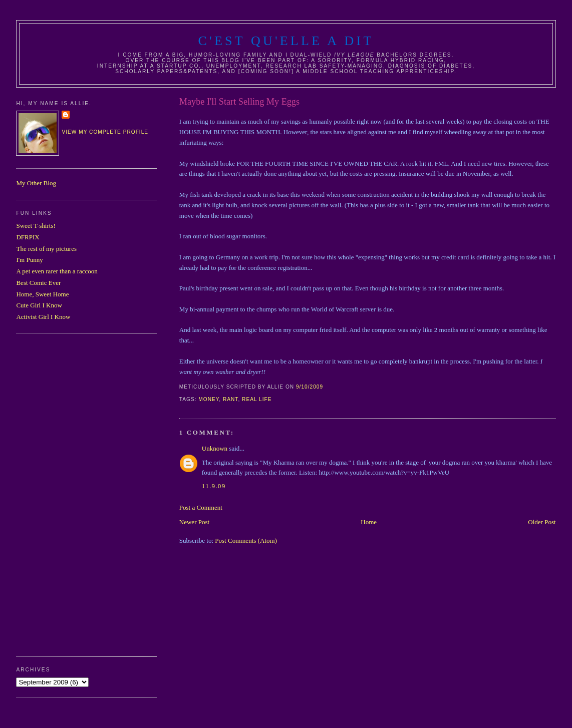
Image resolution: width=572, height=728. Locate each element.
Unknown (215, 448)
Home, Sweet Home (42, 294)
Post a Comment (201, 507)
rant (231, 399)
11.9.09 (214, 486)
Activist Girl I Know (43, 317)
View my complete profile (105, 132)
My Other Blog (36, 183)
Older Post (542, 522)
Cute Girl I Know (39, 305)
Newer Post (194, 522)
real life (257, 399)
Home (369, 522)
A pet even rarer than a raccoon (57, 271)
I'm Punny (29, 260)
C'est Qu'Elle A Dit (286, 41)
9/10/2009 (310, 387)
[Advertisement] (56, 494)
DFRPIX (28, 237)
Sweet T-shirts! (36, 226)
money (209, 399)
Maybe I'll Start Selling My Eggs (239, 102)
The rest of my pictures (46, 249)
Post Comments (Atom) (246, 540)
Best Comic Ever (38, 283)
